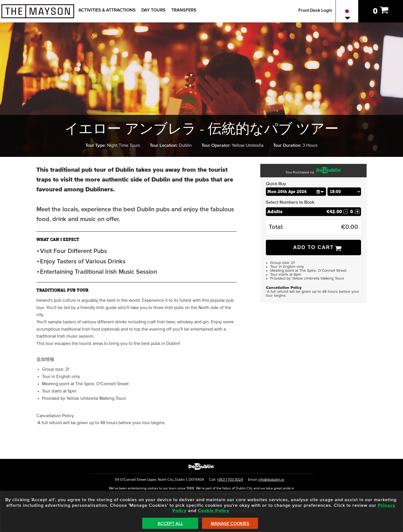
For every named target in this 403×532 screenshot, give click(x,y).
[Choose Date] (296, 192)
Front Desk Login (315, 10)
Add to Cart (313, 247)
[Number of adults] (352, 212)
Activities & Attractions (107, 10)
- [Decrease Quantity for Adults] (346, 212)
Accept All (170, 524)
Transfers (184, 10)
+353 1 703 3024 (230, 480)
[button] (320, 191)
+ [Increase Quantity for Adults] (358, 212)
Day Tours (154, 10)
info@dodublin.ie (271, 480)
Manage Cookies (230, 524)
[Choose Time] (344, 192)
